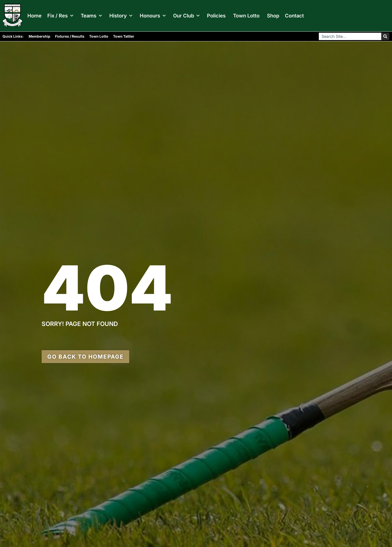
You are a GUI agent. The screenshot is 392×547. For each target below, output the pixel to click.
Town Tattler (124, 36)
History (121, 16)
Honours (153, 16)
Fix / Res (60, 16)
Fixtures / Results (70, 36)
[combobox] (350, 36)
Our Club (186, 16)
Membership (39, 36)
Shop (273, 16)
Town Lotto (246, 16)
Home (34, 16)
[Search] (385, 36)
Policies (216, 16)
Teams (91, 16)
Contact (294, 16)
